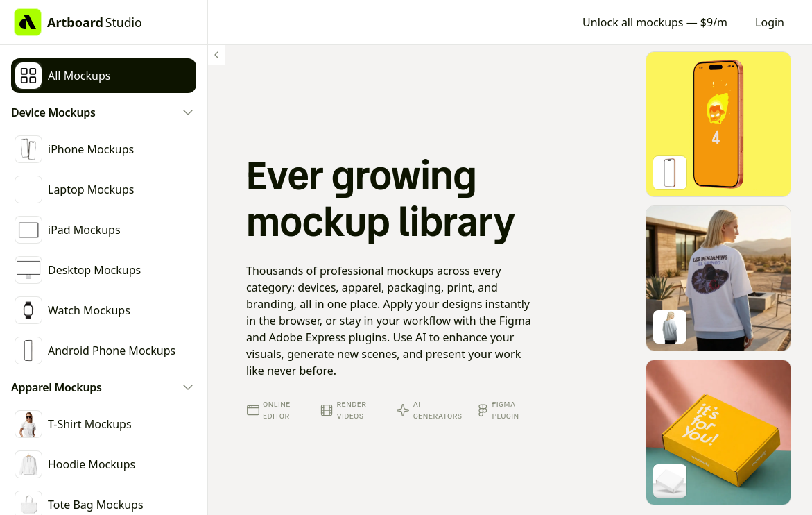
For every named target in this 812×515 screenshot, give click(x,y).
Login (770, 22)
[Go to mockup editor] (718, 124)
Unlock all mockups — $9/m (655, 22)
